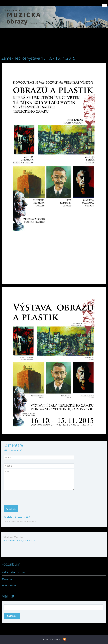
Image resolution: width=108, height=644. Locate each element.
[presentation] (25, 497)
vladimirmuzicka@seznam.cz (19, 540)
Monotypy (7, 579)
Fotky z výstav (9, 586)
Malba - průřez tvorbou (13, 572)
